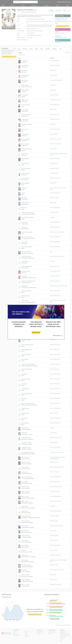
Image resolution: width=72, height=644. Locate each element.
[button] (36, 332)
